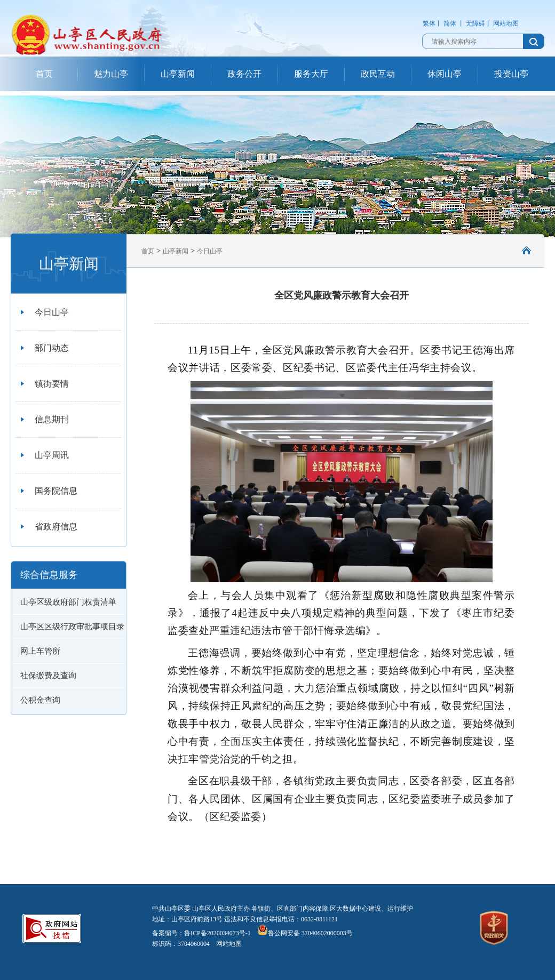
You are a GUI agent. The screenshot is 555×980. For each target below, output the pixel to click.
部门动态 (52, 348)
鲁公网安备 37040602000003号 (305, 933)
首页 (44, 74)
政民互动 (378, 74)
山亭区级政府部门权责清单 (68, 602)
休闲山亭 (445, 74)
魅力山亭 (111, 74)
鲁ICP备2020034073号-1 (217, 933)
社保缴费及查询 (48, 676)
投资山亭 (511, 74)
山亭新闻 (178, 74)
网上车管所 (40, 651)
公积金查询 (40, 700)
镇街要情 (52, 384)
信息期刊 (52, 419)
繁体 (429, 23)
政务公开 (244, 74)
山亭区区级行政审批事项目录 (72, 626)
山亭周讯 (52, 455)
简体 (450, 23)
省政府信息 (56, 527)
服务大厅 (311, 74)
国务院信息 (56, 491)
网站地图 (506, 23)
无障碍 (475, 23)
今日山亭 (52, 312)
